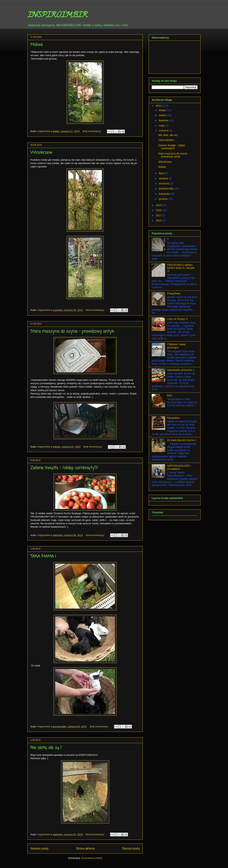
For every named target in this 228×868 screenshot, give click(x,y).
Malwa (37, 45)
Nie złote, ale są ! (46, 748)
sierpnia (164, 178)
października (167, 189)
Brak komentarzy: (92, 131)
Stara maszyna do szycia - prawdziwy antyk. (72, 331)
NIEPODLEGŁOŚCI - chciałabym (179, 467)
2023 (159, 221)
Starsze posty (131, 848)
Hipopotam (174, 418)
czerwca (164, 131)
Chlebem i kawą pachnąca (177, 346)
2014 (159, 106)
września (164, 183)
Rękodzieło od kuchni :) (181, 370)
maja (162, 125)
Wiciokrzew (41, 153)
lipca (162, 173)
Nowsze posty (39, 848)
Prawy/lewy (174, 293)
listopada (164, 194)
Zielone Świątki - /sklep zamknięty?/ (64, 468)
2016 (159, 210)
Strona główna (85, 848)
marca (163, 115)
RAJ (170, 395)
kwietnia (164, 120)
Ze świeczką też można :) (182, 440)
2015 (159, 205)
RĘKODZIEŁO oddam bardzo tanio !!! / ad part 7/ (181, 268)
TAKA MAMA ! (43, 556)
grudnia (164, 199)
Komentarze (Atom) (92, 858)
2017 (159, 215)
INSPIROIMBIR (57, 16)
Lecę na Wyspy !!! (178, 319)
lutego (163, 110)
